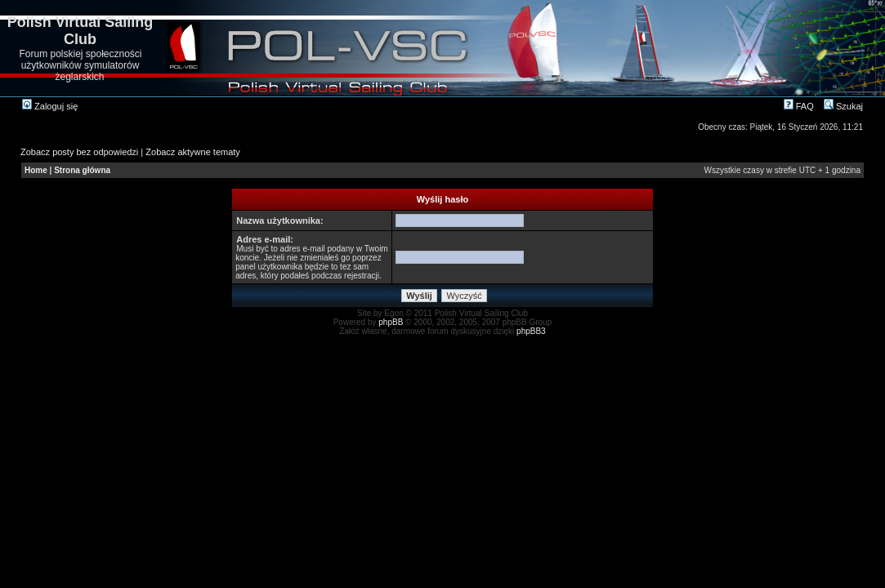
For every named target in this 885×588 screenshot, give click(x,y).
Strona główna (82, 170)
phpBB (391, 322)
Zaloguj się (50, 106)
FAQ (799, 106)
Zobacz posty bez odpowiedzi (79, 152)
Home (36, 170)
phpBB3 (531, 331)
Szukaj (843, 106)
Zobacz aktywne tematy (193, 152)
